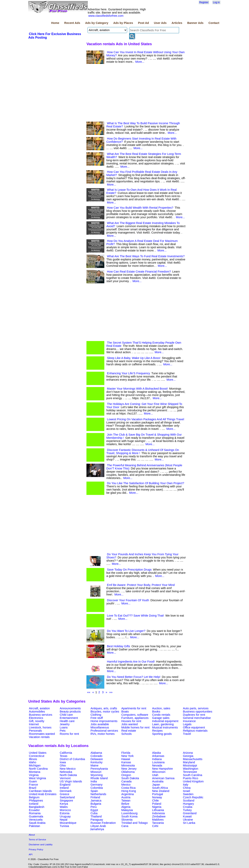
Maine (95, 765)
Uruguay (65, 816)
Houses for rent (131, 721)
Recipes (157, 731)
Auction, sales (161, 708)
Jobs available (100, 724)
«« (89, 692)
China (187, 788)
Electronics (36, 718)
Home (55, 23)
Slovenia (127, 820)
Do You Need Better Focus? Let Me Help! (134, 677)
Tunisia (64, 826)
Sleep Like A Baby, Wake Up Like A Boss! (134, 358)
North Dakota (68, 775)
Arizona (188, 753)
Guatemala (36, 816)
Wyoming (97, 775)
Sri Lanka (189, 823)
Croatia (188, 807)
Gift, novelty (37, 721)
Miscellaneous (100, 727)
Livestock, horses (40, 727)
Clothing (96, 715)
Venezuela (36, 820)
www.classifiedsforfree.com (106, 16)
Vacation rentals (39, 737)
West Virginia (38, 778)
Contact (214, 23)
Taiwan (126, 801)
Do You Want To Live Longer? (126, 631)
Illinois (33, 759)
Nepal (64, 820)
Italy (186, 785)
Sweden (188, 794)
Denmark (66, 791)
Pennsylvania (99, 769)
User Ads (160, 23)
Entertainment (69, 718)
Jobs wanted (130, 724)
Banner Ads (195, 23)
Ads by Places (123, 23)
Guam (33, 781)
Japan (156, 785)
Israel (187, 791)
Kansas (126, 762)
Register (204, 2)
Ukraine (188, 820)
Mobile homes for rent (136, 727)
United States (38, 753)
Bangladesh (37, 807)
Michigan (35, 765)
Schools (127, 734)
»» (111, 692)
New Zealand (161, 791)
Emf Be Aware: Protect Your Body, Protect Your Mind (141, 585)
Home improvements (104, 721)
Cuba (94, 813)
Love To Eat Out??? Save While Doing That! (135, 616)
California (66, 753)
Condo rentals (161, 715)
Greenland (190, 813)
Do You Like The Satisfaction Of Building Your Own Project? (145, 483)
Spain (94, 791)
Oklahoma (128, 772)
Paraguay (97, 820)
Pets (63, 731)
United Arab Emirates (43, 794)
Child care (66, 715)
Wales (64, 807)
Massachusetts (193, 759)
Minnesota (128, 765)
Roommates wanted (42, 734)
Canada (126, 781)
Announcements (70, 708)
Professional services (104, 731)
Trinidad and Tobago (135, 823)
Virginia (34, 775)
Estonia (65, 813)
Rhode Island (99, 778)
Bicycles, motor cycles (105, 712)
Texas (64, 756)
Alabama (96, 753)
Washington (191, 769)
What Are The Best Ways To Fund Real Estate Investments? (146, 256)
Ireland (64, 788)
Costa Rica (129, 788)
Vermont (65, 778)
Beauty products (70, 712)
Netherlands (98, 794)
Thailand (96, 816)
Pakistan (35, 826)
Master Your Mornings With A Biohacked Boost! (137, 389)
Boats (125, 712)
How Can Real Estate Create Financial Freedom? (139, 272)
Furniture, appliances (135, 718)
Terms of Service (37, 839)
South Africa (160, 788)
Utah (155, 775)
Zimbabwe (159, 816)
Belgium (34, 797)
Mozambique (68, 823)
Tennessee (190, 772)
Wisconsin (159, 772)
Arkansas (158, 756)
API (31, 854)
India (94, 781)
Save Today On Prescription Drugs (129, 570)
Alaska (157, 753)
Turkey (187, 810)
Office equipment (194, 727)
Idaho (33, 762)
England (65, 785)
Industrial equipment (165, 721)
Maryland (189, 762)
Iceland (34, 804)
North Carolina (38, 769)
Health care (67, 721)
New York (128, 756)
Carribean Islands (40, 791)
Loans (64, 727)
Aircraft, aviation (39, 708)
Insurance (189, 721)
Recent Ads (72, 23)
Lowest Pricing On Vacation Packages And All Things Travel (145, 419)
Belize (125, 804)
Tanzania (158, 823)
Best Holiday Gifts (118, 646)
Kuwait (187, 816)
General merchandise (197, 718)
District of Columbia (72, 759)
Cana (125, 826)
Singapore (66, 801)
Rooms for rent (69, 734)
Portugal (158, 794)
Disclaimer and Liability (41, 844)
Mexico (126, 785)
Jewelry (65, 724)
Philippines (36, 801)
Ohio (63, 765)
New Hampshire (163, 769)
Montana (35, 772)
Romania (35, 813)
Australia (158, 781)
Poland (157, 804)
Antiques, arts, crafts (104, 708)
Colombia (97, 788)
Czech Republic (193, 797)
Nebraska (66, 772)
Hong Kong (129, 791)
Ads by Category (97, 23)
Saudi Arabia (37, 823)
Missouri (96, 772)
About (32, 835)
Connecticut (37, 756)
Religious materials (195, 731)
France (34, 785)
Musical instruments (165, 727)
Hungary (188, 804)
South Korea (129, 816)
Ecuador (34, 810)
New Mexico (68, 769)
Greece (65, 794)
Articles (177, 23)
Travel (187, 734)
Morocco (65, 810)
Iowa (63, 762)
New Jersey (129, 769)
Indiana (157, 759)
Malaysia (127, 810)
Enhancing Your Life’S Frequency (128, 373)
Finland (95, 797)
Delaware (97, 759)
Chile (156, 801)
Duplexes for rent (194, 715)
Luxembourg (129, 813)
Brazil (33, 788)
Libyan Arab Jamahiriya (98, 828)
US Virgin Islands (71, 781)
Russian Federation (103, 823)
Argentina (128, 794)
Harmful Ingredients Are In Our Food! (131, 662)
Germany (97, 785)
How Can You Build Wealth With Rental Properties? (140, 208)
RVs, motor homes (103, 734)
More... (140, 62)
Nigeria (157, 807)
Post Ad (143, 23)
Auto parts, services (196, 708)
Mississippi (190, 765)
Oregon (126, 775)
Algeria (126, 807)
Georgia (188, 756)
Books (156, 712)
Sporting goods (162, 734)
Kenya (64, 804)
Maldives (158, 820)
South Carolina (193, 775)
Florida (126, 753)
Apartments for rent (134, 708)
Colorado (96, 756)
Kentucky (97, 762)
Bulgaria (96, 804)
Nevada (157, 765)
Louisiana (158, 762)
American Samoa (163, 778)
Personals (35, 731)
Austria (126, 797)
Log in (216, 2)
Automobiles (37, 712)
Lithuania (158, 810)
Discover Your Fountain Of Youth (128, 600)
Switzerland (67, 797)
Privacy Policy (36, 849)
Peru (94, 807)
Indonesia (159, 813)
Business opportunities (198, 712)
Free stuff (97, 718)
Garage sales (161, 718)
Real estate (129, 731)
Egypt (94, 810)
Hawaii (126, 759)
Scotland (189, 801)
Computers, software (135, 715)
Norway (157, 797)
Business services (41, 715)
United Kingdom (193, 781)
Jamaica (96, 801)
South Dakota (130, 778)
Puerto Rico (191, 778)
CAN (155, 826)
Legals (187, 724)
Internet (34, 724)
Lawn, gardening (163, 724)
